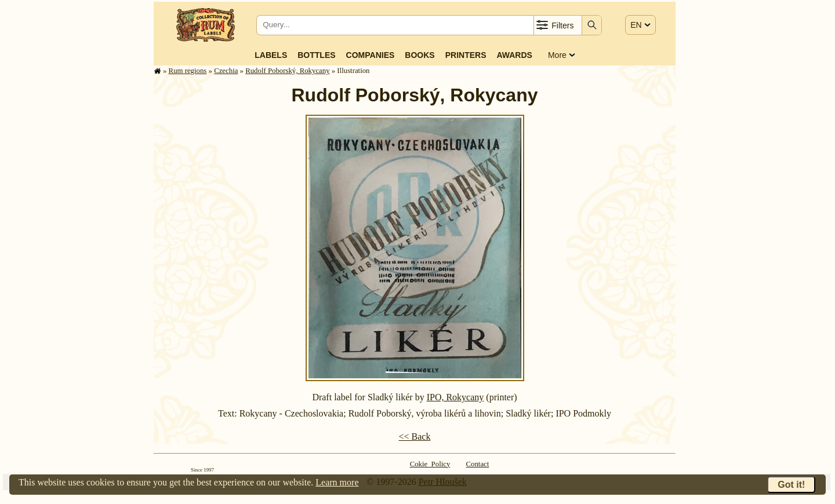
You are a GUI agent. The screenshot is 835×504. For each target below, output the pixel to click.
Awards (514, 55)
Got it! (791, 485)
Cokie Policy (430, 464)
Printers (466, 55)
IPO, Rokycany (455, 397)
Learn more (337, 482)
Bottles (316, 55)
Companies (371, 55)
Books (420, 55)
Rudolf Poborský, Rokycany (287, 71)
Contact (478, 464)
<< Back (415, 437)
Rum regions (188, 71)
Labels (271, 55)
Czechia (226, 71)
